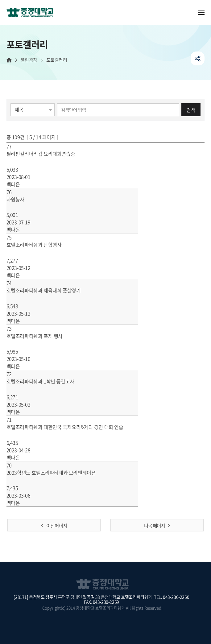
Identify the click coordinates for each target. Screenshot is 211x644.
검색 (191, 110)
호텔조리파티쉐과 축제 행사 (42, 336)
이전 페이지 (57, 526)
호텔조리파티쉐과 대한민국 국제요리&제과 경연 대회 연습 (72, 427)
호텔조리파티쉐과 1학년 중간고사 (48, 381)
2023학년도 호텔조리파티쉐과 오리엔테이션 (58, 473)
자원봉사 (23, 199)
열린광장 (29, 60)
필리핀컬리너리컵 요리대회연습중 (48, 154)
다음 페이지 (154, 526)
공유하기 (198, 58)
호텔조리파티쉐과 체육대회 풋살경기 (51, 290)
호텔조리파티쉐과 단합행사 (41, 245)
